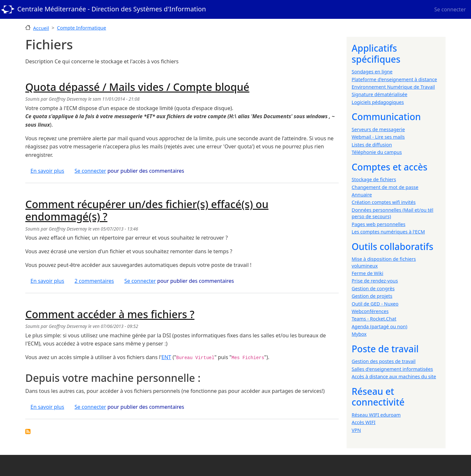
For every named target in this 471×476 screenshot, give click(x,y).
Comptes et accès (390, 167)
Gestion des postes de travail (384, 361)
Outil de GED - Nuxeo (375, 304)
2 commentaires (94, 281)
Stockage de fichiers (374, 179)
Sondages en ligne (372, 71)
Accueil (41, 28)
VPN (356, 430)
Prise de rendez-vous (375, 281)
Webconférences (370, 311)
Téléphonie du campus (377, 152)
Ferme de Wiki (368, 273)
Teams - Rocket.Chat (374, 319)
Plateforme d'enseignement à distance (394, 79)
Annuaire (362, 194)
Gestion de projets (372, 296)
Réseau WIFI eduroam (376, 415)
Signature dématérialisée (380, 94)
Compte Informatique (82, 28)
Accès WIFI (363, 422)
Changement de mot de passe (385, 187)
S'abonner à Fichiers (28, 432)
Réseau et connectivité (378, 397)
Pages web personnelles (379, 224)
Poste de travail (385, 349)
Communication (386, 117)
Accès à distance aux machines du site (394, 376)
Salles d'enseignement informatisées (392, 369)
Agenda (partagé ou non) (380, 326)
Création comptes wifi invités (384, 202)
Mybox (359, 334)
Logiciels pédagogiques (378, 102)
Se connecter (450, 9)
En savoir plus (47, 171)
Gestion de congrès (373, 288)
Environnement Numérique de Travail (393, 87)
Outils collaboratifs (392, 246)
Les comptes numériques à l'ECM (388, 232)
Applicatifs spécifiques (376, 54)
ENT (166, 357)
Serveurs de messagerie (378, 129)
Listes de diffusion (372, 144)
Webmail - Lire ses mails (378, 137)
